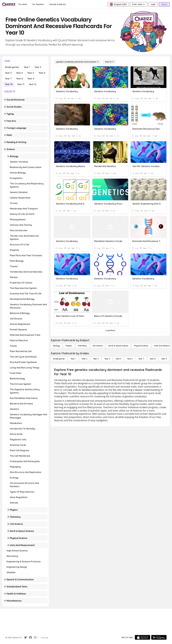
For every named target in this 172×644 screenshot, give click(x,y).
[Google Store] (159, 637)
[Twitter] (26, 637)
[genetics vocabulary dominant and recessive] (77, 62)
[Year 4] (107, 359)
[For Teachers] (38, 4)
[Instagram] (35, 637)
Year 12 (33, 84)
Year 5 (31, 73)
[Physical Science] (141, 346)
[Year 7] (141, 359)
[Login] (153, 4)
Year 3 (8, 73)
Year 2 (38, 67)
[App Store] (142, 637)
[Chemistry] (82, 346)
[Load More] (110, 330)
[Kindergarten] (59, 359)
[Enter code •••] (139, 4)
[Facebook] (30, 637)
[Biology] (56, 346)
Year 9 (31, 79)
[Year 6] (130, 359)
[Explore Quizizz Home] (9, 4)
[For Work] (23, 4)
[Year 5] (119, 359)
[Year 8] (153, 359)
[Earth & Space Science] (118, 346)
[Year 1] (73, 359)
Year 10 (9, 84)
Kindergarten (12, 67)
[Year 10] (109, 62)
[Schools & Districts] (57, 4)
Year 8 (20, 79)
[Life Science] (98, 346)
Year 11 (21, 84)
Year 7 (8, 79)
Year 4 (19, 73)
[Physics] (69, 346)
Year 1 (27, 67)
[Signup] (164, 4)
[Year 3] (96, 359)
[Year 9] (164, 359)
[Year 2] (84, 359)
